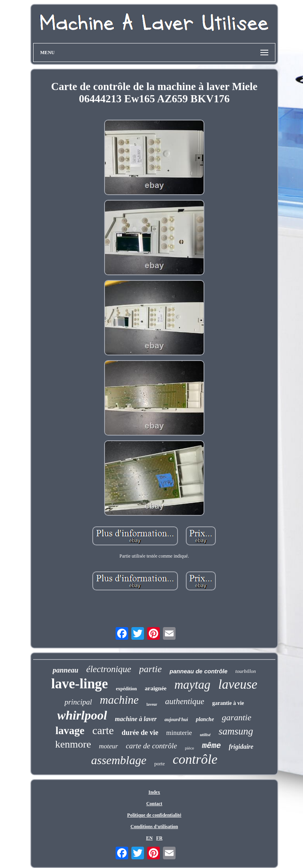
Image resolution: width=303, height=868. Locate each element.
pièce (190, 748)
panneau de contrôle (199, 671)
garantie (237, 717)
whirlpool (82, 715)
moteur (108, 746)
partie (151, 669)
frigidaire (241, 747)
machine (119, 700)
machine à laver (136, 719)
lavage (70, 731)
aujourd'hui (176, 720)
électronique (108, 669)
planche (205, 719)
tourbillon (246, 671)
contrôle (195, 759)
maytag (192, 685)
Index (154, 792)
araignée (156, 688)
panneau (65, 670)
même (211, 746)
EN (149, 838)
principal (78, 702)
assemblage (119, 760)
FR (159, 838)
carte (103, 730)
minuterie (179, 733)
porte (160, 764)
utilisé (205, 735)
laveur (152, 704)
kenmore (73, 744)
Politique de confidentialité (154, 815)
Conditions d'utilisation (154, 827)
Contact (154, 804)
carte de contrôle (151, 746)
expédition (126, 689)
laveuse (238, 684)
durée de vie (140, 733)
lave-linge (80, 684)
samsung (236, 731)
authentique (185, 701)
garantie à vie (228, 703)
